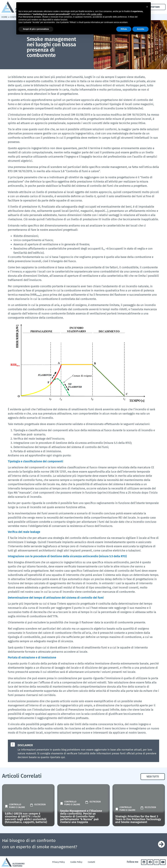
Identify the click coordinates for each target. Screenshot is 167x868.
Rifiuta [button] (124, 29)
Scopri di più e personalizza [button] (36, 29)
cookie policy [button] (96, 14)
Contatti (91, 862)
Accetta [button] (140, 29)
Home (4, 17)
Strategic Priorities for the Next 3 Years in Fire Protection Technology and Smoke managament (138, 819)
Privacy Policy (58, 862)
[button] (147, 7)
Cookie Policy (76, 862)
